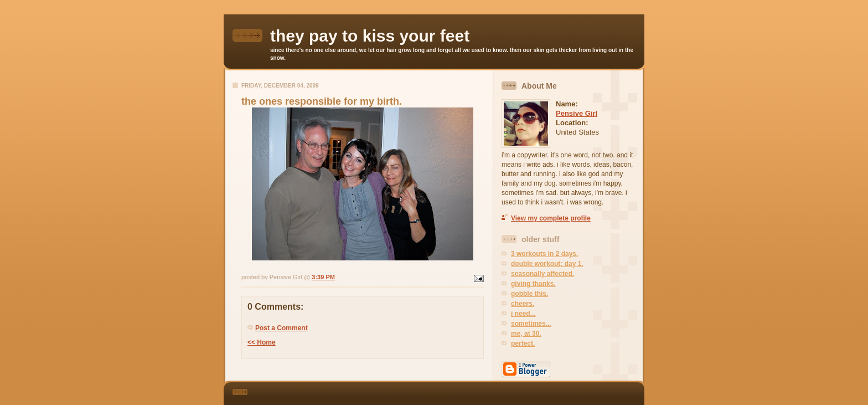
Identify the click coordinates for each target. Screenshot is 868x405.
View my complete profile (551, 218)
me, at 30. (526, 334)
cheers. (523, 304)
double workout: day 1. (547, 264)
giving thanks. (533, 284)
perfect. (523, 344)
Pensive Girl (577, 113)
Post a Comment (281, 328)
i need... (523, 314)
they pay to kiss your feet (370, 36)
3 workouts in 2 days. (544, 254)
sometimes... (531, 324)
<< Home (262, 342)
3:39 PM (323, 277)
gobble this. (529, 294)
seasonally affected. (542, 274)
